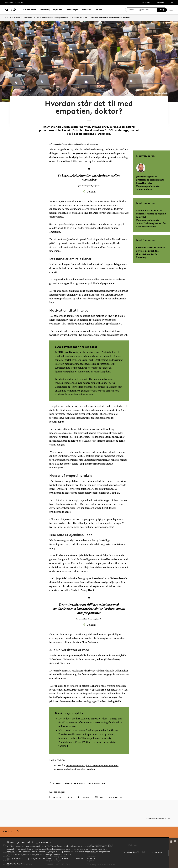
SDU (7, 18)
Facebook (55, 786)
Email (99, 786)
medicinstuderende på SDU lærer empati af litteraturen (95, 755)
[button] (8, 859)
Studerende (147, 3)
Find (171, 3)
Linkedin (84, 786)
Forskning (45, 10)
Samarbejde (72, 10)
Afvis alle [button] (157, 853)
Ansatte (160, 3)
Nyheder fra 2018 (80, 18)
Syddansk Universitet (14, 2)
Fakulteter (28, 18)
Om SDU (99, 10)
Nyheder (58, 10)
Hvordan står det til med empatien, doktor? (110, 18)
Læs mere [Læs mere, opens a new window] (67, 855)
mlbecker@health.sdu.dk (77, 134)
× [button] (175, 841)
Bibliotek (86, 10)
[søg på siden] (142, 10)
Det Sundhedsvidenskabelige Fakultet (52, 18)
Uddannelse (30, 10)
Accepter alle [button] (130, 853)
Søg (162, 10)
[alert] (89, 853)
